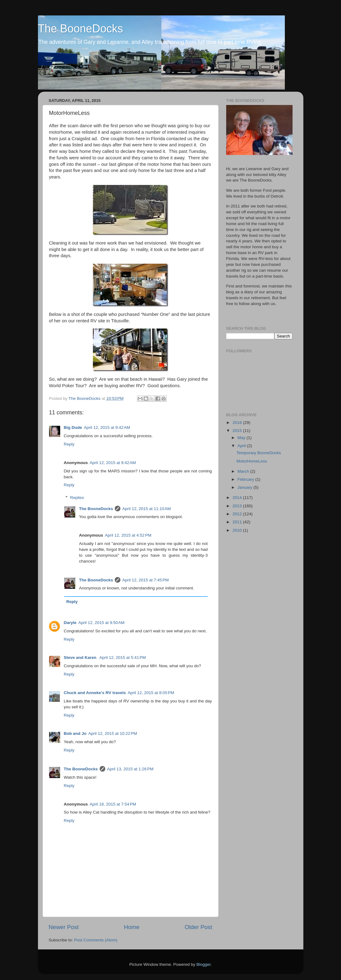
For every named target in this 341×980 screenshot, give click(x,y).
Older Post (198, 927)
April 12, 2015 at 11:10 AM (146, 509)
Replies (77, 498)
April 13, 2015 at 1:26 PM (130, 769)
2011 (238, 522)
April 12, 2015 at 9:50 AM (102, 623)
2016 (238, 423)
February (247, 479)
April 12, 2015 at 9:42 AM (107, 427)
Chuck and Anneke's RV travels (95, 693)
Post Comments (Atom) (96, 940)
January (246, 487)
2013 (238, 506)
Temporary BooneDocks (259, 453)
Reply (69, 444)
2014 (238, 498)
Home (132, 927)
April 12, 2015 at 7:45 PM (145, 580)
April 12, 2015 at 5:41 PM (123, 658)
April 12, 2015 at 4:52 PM (128, 535)
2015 (238, 431)
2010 (238, 530)
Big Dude (73, 427)
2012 (238, 514)
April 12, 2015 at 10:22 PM (113, 733)
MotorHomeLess (252, 461)
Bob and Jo (75, 733)
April (242, 446)
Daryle (70, 623)
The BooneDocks (81, 29)
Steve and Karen (81, 658)
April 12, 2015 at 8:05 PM (151, 693)
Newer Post (64, 927)
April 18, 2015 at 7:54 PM (113, 804)
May (242, 438)
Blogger (204, 964)
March (244, 471)
